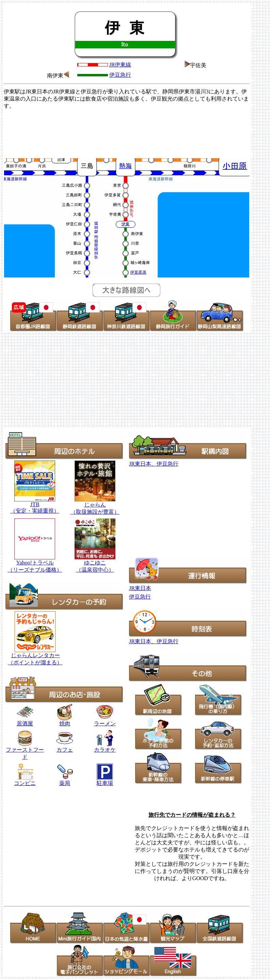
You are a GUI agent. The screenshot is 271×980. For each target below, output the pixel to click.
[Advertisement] (127, 133)
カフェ (65, 750)
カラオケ (105, 747)
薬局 (65, 781)
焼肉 (65, 721)
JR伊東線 (120, 65)
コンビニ (25, 783)
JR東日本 (140, 588)
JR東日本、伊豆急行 (154, 464)
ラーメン (105, 723)
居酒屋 (25, 721)
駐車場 (105, 783)
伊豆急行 (120, 75)
